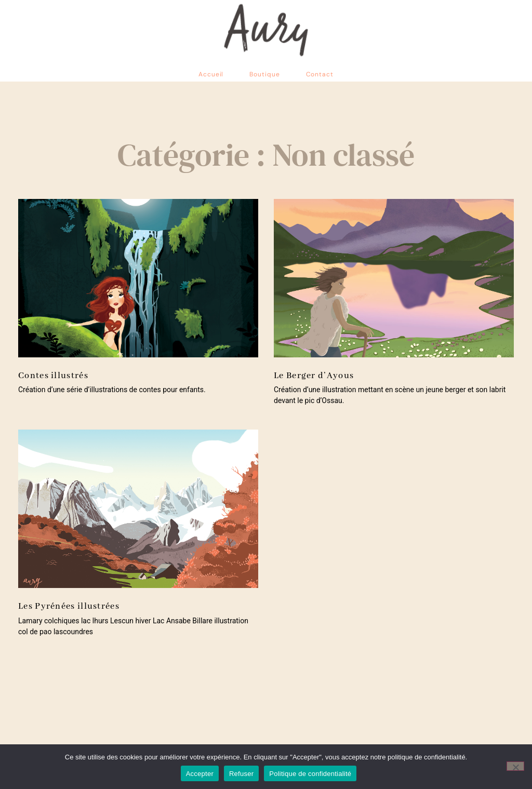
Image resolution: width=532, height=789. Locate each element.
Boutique (264, 74)
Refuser (241, 774)
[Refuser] (515, 766)
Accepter (200, 774)
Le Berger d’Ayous (314, 376)
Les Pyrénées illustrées (69, 606)
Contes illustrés (53, 376)
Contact (320, 74)
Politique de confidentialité (310, 774)
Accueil (211, 74)
